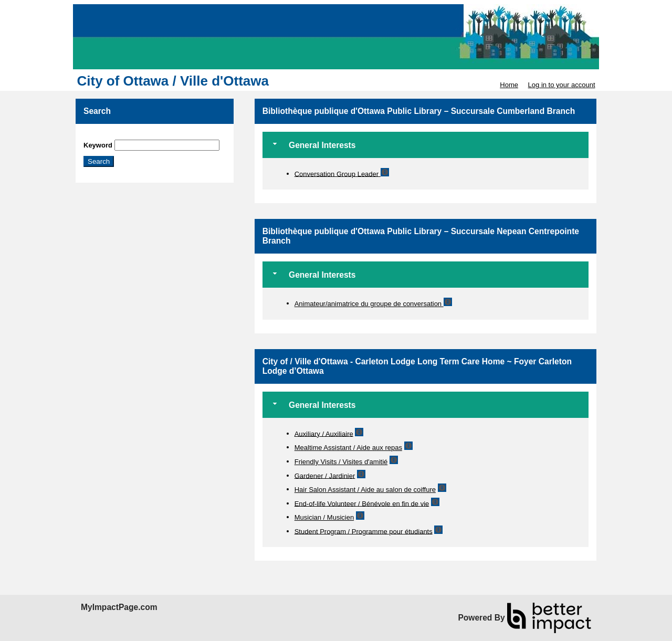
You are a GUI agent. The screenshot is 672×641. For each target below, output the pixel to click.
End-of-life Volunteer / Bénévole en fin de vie (362, 503)
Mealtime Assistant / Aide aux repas (348, 448)
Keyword (98, 145)
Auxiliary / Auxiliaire (324, 433)
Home (509, 85)
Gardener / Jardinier (325, 475)
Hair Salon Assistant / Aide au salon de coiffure (365, 490)
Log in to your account (562, 85)
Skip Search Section (114, 136)
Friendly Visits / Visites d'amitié (341, 462)
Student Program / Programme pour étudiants (364, 531)
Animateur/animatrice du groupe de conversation (369, 304)
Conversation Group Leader (338, 174)
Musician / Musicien (324, 517)
